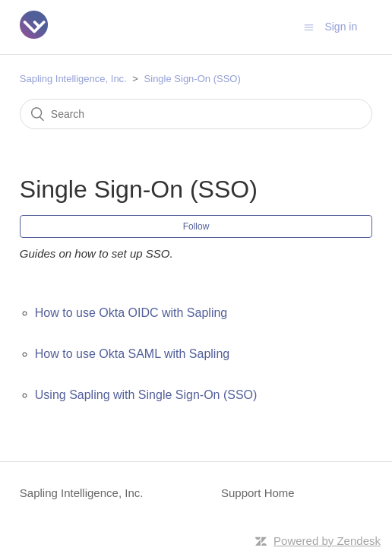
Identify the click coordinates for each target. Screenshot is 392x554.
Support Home (258, 493)
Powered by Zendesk (327, 541)
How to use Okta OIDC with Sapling (131, 313)
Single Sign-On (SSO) (193, 79)
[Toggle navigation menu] (309, 27)
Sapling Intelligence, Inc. (73, 79)
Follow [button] (196, 226)
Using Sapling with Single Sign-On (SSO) (146, 395)
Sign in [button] (341, 27)
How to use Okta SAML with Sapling (132, 354)
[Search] (196, 114)
